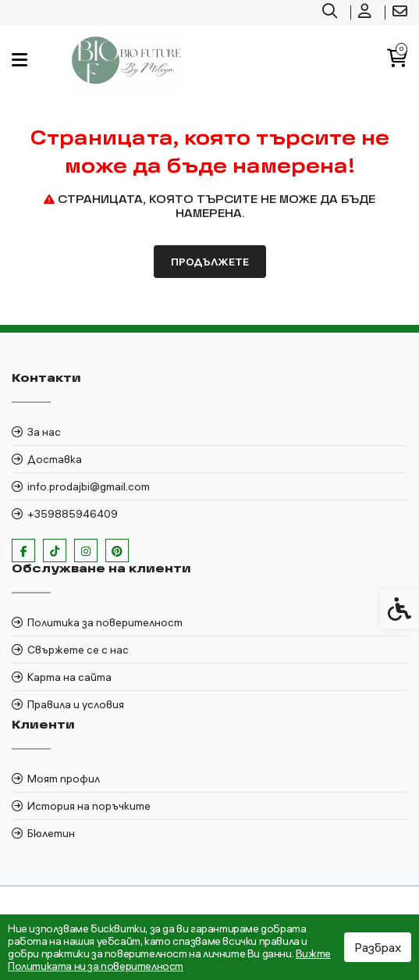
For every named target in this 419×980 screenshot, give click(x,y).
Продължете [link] (210, 262)
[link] (332, 12)
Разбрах (378, 947)
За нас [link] (44, 432)
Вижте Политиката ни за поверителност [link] (169, 960)
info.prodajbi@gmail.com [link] (89, 486)
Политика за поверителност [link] (105, 622)
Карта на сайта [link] (69, 677)
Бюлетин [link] (51, 833)
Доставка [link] (55, 459)
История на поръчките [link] (89, 806)
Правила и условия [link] (76, 704)
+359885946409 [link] (73, 514)
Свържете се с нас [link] (78, 650)
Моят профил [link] (64, 779)
